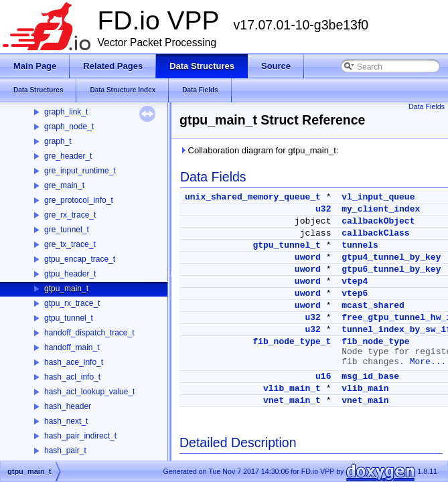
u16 (323, 377)
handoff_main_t (72, 347)
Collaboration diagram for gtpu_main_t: (259, 150)
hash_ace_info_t (74, 362)
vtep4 (355, 282)
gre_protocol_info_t (79, 200)
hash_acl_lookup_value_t (89, 392)
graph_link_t (66, 112)
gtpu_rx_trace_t (72, 303)
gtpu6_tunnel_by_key (391, 269)
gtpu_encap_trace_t (80, 259)
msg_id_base (370, 377)
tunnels (360, 245)
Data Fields (427, 106)
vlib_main (365, 389)
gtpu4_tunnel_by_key (391, 257)
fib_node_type (375, 342)
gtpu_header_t (70, 274)
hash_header (68, 406)
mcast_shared (373, 306)
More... (428, 362)
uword (308, 257)
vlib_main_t (292, 389)
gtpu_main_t (66, 289)
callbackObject (378, 221)
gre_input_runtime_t (80, 171)
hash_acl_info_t (72, 377)
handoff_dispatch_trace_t (89, 333)
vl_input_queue (378, 197)
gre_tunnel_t (67, 230)
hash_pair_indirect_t (80, 436)
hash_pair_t (65, 451)
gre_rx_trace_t (70, 215)
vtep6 (355, 294)
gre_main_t (64, 185)
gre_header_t (68, 156)
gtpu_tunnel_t (69, 318)
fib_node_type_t (292, 342)
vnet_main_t (292, 401)
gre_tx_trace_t (70, 244)
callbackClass (375, 233)
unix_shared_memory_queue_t (253, 197)
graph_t (58, 141)
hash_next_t (66, 421)
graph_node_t (69, 127)
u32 (323, 209)
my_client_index (381, 209)
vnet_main (365, 401)
